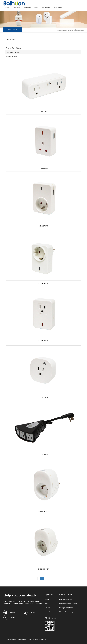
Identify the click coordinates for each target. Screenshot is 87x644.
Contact (47, 612)
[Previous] (39, 579)
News (36, 8)
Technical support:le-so (39, 640)
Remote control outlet (66, 600)
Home (7, 8)
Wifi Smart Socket (79, 30)
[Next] (48, 579)
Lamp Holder (10, 40)
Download (46, 8)
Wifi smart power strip (66, 612)
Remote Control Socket (14, 48)
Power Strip (10, 44)
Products (27, 8)
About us (17, 8)
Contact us (58, 8)
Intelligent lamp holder (66, 608)
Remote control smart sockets (68, 604)
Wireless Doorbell (12, 57)
